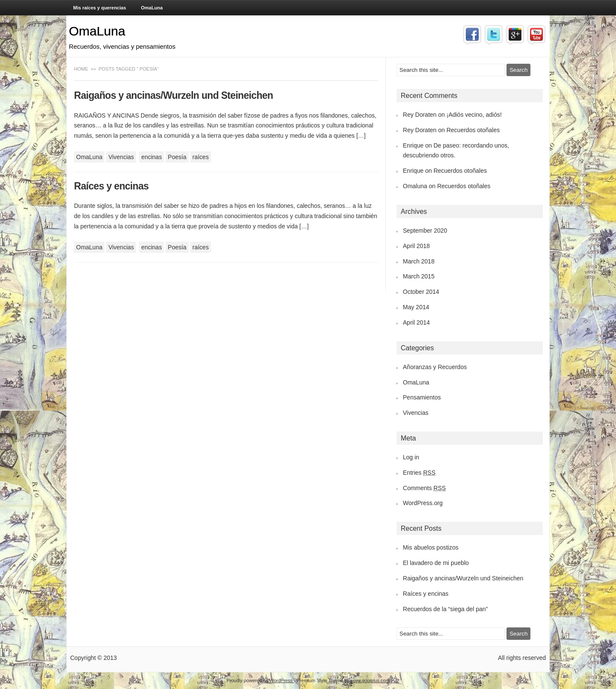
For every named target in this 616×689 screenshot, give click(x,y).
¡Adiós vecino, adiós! (474, 115)
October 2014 (421, 292)
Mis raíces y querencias (100, 8)
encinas (151, 157)
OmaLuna (152, 8)
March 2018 (419, 261)
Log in (411, 457)
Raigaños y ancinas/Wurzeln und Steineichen (173, 95)
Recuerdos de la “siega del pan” (445, 609)
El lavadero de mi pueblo (436, 563)
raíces (201, 157)
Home (82, 69)
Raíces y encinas (111, 186)
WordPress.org (423, 503)
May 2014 (416, 307)
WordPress (282, 680)
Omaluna (415, 186)
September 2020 (425, 231)
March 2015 (419, 276)
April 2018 (416, 246)
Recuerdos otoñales (473, 130)
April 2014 (416, 322)
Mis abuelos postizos (431, 547)
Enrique (413, 145)
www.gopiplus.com (370, 680)
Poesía (177, 157)
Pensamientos (422, 397)
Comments (424, 488)
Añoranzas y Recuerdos (435, 367)
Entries (419, 473)
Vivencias (121, 157)
